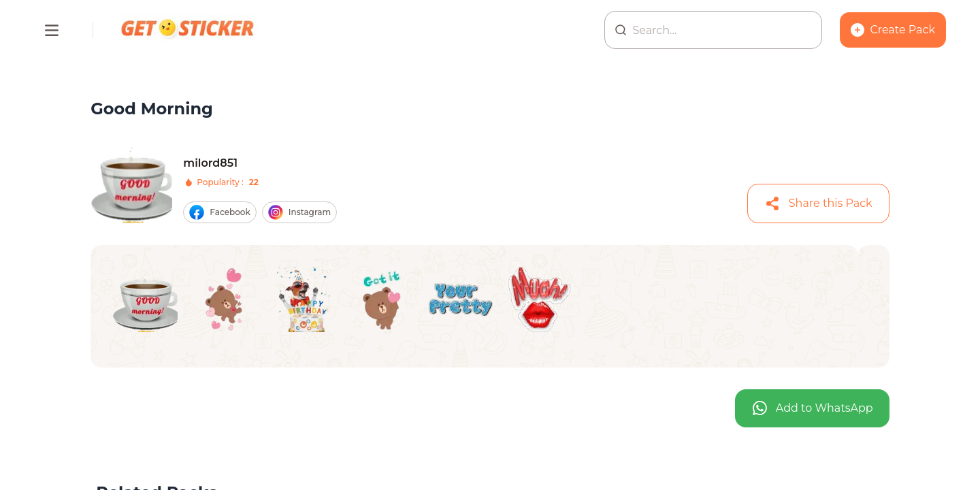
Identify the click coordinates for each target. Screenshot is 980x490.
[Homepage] (189, 30)
